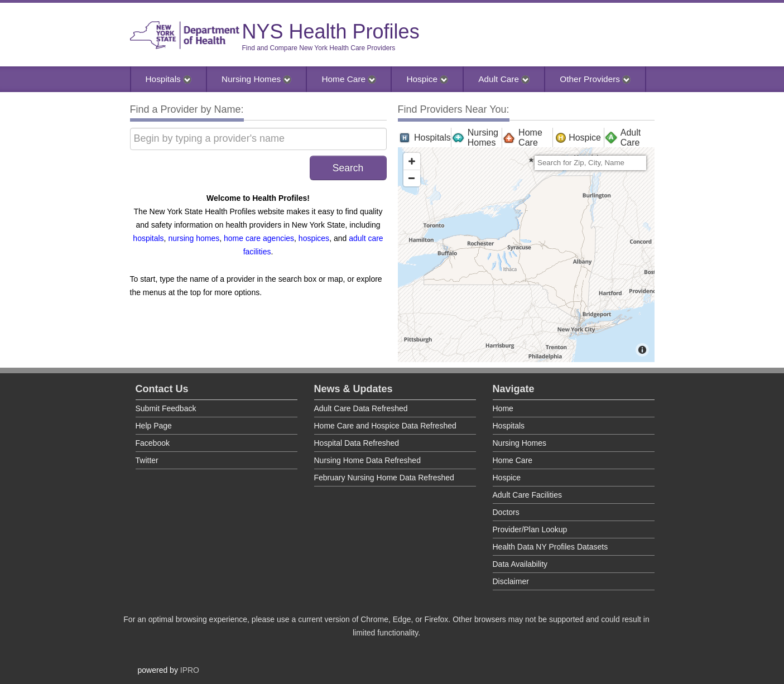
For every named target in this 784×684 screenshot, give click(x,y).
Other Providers (595, 79)
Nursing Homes (256, 79)
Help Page (154, 426)
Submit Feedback (166, 408)
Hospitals (169, 79)
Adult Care (504, 79)
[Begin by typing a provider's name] (258, 139)
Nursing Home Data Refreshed (367, 460)
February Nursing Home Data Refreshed (384, 478)
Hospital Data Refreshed (357, 443)
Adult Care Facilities (528, 495)
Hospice (427, 79)
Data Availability (520, 564)
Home (503, 408)
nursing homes (194, 238)
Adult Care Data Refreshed (361, 408)
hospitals (148, 238)
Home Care (349, 79)
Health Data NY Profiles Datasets (550, 547)
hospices (314, 238)
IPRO (190, 670)
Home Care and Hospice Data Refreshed (385, 426)
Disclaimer (511, 581)
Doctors (506, 512)
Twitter (147, 460)
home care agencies (259, 238)
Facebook (153, 443)
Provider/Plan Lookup (530, 529)
